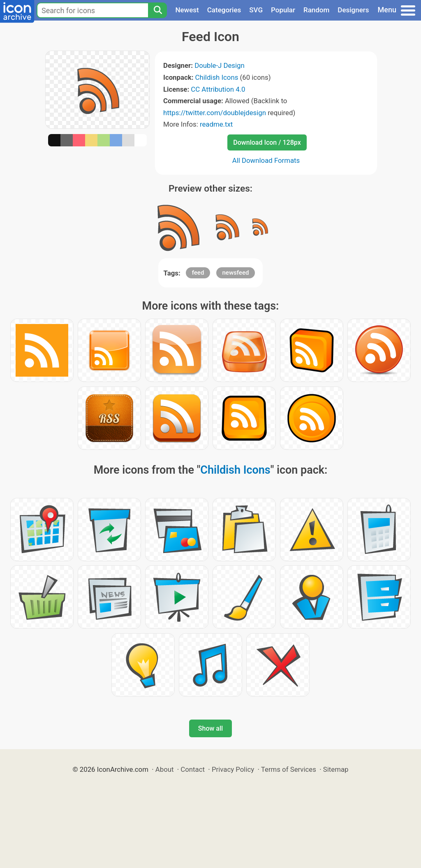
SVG (256, 10)
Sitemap (336, 769)
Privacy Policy (233, 769)
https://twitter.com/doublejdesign (215, 113)
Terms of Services (289, 769)
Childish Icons (217, 77)
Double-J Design (220, 65)
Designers (353, 10)
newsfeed (236, 273)
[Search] (157, 10)
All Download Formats (266, 160)
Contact (193, 769)
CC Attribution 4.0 (218, 89)
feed (198, 273)
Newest (187, 10)
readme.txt (216, 124)
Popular (283, 10)
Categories (224, 10)
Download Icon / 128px (267, 142)
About (165, 769)
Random (316, 10)
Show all (210, 728)
